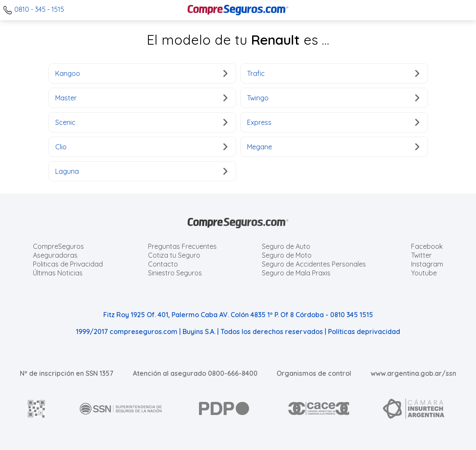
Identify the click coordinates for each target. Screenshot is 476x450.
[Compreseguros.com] (238, 10)
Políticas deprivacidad (364, 331)
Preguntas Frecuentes (182, 246)
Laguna (141, 171)
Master (141, 98)
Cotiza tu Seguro (174, 255)
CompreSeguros (58, 246)
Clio (141, 147)
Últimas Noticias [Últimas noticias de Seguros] (58, 273)
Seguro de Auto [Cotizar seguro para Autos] (286, 246)
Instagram (427, 264)
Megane (333, 147)
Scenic (141, 122)
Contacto (163, 264)
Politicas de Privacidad (68, 264)
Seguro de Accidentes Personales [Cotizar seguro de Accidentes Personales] (314, 264)
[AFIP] (37, 409)
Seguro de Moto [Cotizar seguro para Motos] (287, 255)
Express (333, 122)
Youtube (424, 273)
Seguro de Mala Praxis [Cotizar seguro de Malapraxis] (296, 273)
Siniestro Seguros (175, 273)
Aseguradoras (55, 255)
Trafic (333, 73)
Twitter (421, 255)
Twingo (333, 98)
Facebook (427, 246)
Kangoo (141, 73)
